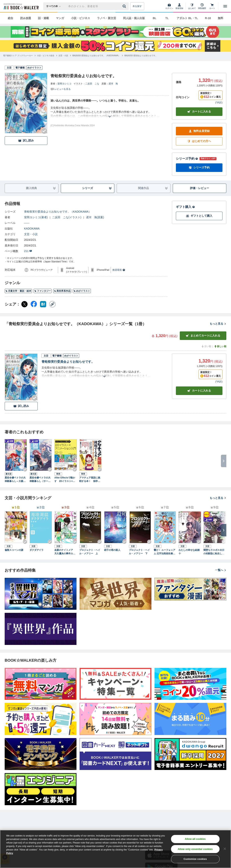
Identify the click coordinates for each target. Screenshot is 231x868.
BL (155, 18)
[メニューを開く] (225, 6)
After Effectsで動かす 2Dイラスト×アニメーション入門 (65, 480)
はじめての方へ (199, 141)
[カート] (212, 6)
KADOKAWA (32, 229)
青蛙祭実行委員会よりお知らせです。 (68, 362)
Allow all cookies (195, 839)
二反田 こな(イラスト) (67, 217)
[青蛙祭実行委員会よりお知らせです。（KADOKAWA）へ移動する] (96, 56)
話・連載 (43, 18)
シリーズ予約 (187, 159)
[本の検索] (55, 6)
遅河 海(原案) (95, 217)
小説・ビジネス (81, 18)
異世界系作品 (62, 291)
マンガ (60, 18)
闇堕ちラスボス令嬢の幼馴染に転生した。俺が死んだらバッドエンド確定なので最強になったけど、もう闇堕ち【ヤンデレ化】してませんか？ (214, 552)
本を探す (137, 6)
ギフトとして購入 (199, 216)
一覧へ (221, 570)
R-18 (208, 18)
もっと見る (218, 324)
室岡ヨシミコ (64, 84)
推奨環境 (119, 270)
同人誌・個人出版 (134, 18)
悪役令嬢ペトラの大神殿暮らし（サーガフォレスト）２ (40, 480)
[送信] (125, 6)
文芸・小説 (31, 234)
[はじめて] (192, 6)
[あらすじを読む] (110, 112)
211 (28, 251)
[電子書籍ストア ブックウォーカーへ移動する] (18, 56)
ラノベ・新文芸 (107, 18)
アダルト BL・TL (187, 18)
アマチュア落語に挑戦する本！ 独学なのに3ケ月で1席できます (90, 480)
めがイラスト (82, 291)
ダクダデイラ (36, 550)
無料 (221, 18)
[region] (115, 849)
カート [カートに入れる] (199, 391)
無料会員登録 (199, 131)
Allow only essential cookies (195, 849)
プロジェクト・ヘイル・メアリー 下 (139, 552)
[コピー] (52, 304)
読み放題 (26, 18)
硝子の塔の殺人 (112, 550)
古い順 (206, 346)
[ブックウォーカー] (21, 6)
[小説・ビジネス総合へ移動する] (46, 56)
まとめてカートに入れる (203, 336)
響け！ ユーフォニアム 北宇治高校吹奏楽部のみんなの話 (165, 552)
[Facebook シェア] (34, 304)
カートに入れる (199, 112)
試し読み (26, 141)
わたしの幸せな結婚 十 (190, 552)
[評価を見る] (61, 89)
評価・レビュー (200, 188)
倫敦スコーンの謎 (14, 550)
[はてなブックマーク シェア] (43, 304)
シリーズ (97, 188)
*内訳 (219, 102)
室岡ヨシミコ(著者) (36, 217)
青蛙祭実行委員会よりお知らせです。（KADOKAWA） (58, 212)
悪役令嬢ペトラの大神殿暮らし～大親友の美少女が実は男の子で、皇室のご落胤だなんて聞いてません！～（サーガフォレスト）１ (15, 480)
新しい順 (220, 346)
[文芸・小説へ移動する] (63, 56)
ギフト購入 (185, 207)
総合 (10, 18)
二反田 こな (92, 84)
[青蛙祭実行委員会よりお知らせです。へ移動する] (141, 56)
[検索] (125, 6)
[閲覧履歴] (202, 6)
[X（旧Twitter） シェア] (24, 304)
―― (27, 223)
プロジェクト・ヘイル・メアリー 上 (90, 552)
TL (167, 18)
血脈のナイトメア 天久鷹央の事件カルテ (65, 552)
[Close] (225, 849)
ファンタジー (43, 291)
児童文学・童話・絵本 (18, 291)
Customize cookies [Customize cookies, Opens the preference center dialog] (195, 859)
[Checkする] (44, 131)
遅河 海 (113, 84)
